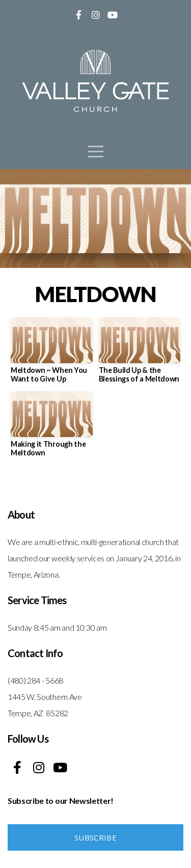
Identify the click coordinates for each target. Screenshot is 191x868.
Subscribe (95, 837)
